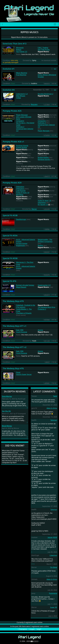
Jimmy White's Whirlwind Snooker (47, 76)
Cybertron (53, 555)
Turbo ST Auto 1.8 (23, 193)
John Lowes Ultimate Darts (24, 118)
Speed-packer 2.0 (44, 285)
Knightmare (21, 245)
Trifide (18, 98)
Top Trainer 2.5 (22, 52)
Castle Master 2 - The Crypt (24, 310)
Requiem (34, 104)
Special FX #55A (10, 236)
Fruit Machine (21, 75)
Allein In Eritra (52, 408)
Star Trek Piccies (44, 50)
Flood (18, 372)
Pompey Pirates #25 (12, 111)
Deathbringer (21, 219)
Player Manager (22, 115)
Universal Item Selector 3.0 (25, 130)
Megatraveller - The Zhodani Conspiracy (45, 241)
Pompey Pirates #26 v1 (13, 142)
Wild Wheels (21, 96)
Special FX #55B (10, 258)
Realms (41, 245)
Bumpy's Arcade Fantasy (25, 285)
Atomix (40, 330)
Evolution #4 (9, 90)
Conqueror (20, 121)
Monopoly (20, 48)
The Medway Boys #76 (13, 368)
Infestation (20, 187)
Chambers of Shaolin (24, 313)
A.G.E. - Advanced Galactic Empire (26, 241)
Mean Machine (22, 73)
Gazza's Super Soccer (24, 374)
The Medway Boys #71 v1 (15, 326)
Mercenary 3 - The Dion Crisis (25, 263)
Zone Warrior (7, 396)
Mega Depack (21, 287)
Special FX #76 (9, 281)
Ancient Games (22, 243)
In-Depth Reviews (15, 391)
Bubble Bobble (22, 148)
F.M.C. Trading (43, 48)
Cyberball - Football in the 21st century (26, 306)
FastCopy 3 (20, 127)
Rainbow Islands (22, 146)
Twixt (55, 396)
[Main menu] (55, 24)
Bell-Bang (20, 195)
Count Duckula (22, 332)
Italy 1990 (20, 330)
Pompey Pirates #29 (12, 183)
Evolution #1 (9, 69)
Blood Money (7, 426)
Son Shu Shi (6, 411)
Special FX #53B (10, 215)
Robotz (19, 50)
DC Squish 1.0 (43, 205)
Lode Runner (21, 191)
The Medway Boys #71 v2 (15, 347)
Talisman (54, 420)
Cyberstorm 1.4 (22, 94)
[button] (54, 69)
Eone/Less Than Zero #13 (15, 44)
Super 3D (54, 607)
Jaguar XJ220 (52, 537)
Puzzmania (53, 593)
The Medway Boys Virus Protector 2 (47, 308)
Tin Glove (54, 567)
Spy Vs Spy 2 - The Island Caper (25, 124)
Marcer (34, 209)
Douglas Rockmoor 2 (45, 94)
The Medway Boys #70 (13, 301)
